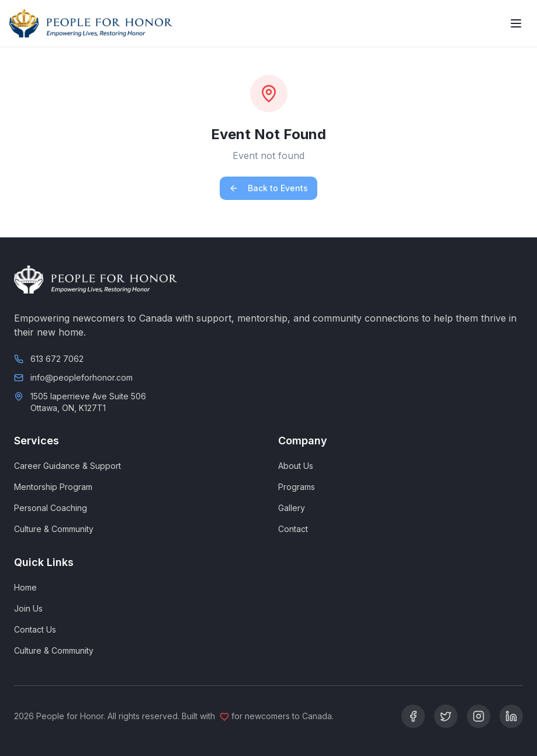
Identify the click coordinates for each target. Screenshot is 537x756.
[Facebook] (413, 716)
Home (25, 587)
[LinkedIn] (511, 716)
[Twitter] (446, 716)
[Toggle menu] (516, 23)
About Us (296, 466)
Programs (297, 487)
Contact (293, 529)
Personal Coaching (51, 508)
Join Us (28, 608)
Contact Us (35, 629)
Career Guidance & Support (67, 466)
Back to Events (268, 188)
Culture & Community (54, 529)
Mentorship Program (53, 487)
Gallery (292, 508)
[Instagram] (479, 716)
